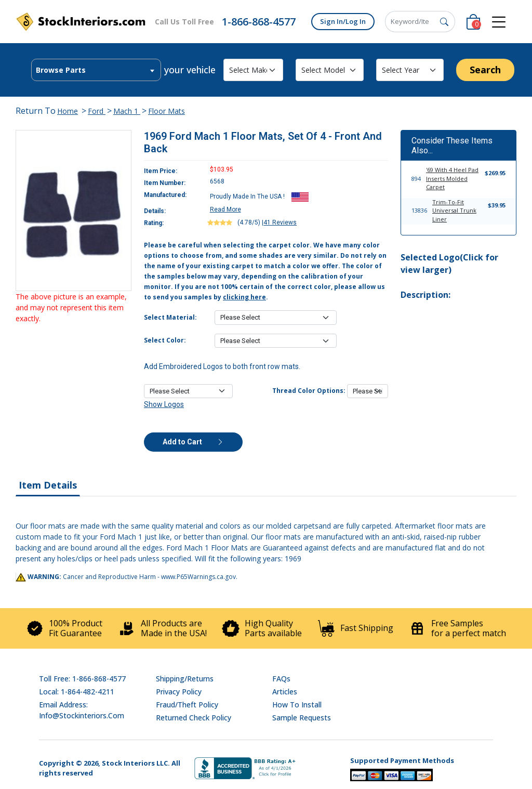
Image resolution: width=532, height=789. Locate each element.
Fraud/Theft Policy (187, 705)
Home (68, 111)
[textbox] (96, 70)
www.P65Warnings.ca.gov (198, 577)
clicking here (244, 297)
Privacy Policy (179, 692)
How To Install (297, 705)
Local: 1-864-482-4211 (77, 692)
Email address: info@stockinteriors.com (82, 710)
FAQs (281, 679)
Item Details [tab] (48, 485)
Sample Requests (302, 718)
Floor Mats (167, 111)
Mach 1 (127, 111)
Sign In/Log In (343, 21)
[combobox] (96, 70)
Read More (225, 209)
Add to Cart (193, 442)
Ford (97, 111)
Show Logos (164, 404)
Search (485, 70)
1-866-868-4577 (259, 22)
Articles (285, 692)
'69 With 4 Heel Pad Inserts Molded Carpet (452, 178)
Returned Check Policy (194, 718)
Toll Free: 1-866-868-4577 (82, 679)
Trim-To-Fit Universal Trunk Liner (454, 211)
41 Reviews (280, 222)
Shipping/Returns (185, 679)
